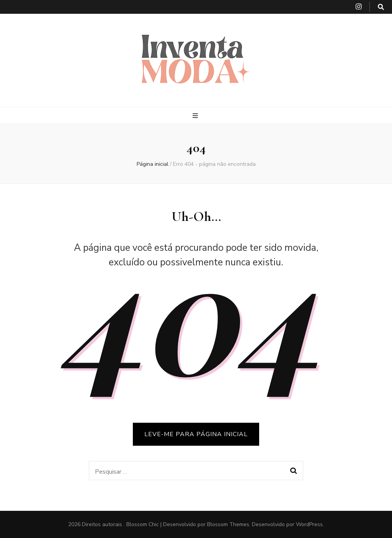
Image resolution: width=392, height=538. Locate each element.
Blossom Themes (228, 524)
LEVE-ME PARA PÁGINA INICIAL (196, 434)
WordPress (309, 524)
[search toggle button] (381, 7)
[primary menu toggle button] (196, 116)
